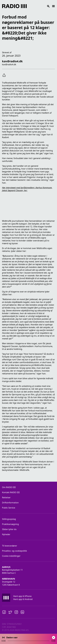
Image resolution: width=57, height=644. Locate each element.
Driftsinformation (10, 503)
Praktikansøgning (10, 524)
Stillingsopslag (9, 519)
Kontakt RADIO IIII (11, 492)
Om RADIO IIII (9, 487)
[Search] (39, 6)
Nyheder (6, 534)
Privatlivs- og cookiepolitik (14, 551)
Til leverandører (10, 546)
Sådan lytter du (9, 529)
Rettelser (6, 497)
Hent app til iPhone (22, 596)
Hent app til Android (23, 599)
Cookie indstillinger (11, 556)
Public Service (9, 508)
